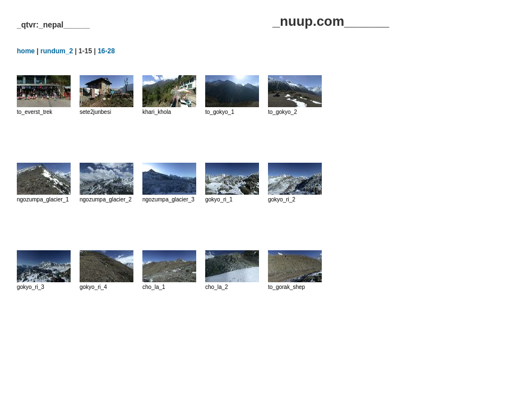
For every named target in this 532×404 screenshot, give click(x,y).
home (26, 51)
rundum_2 (57, 51)
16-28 (106, 51)
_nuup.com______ (331, 21)
